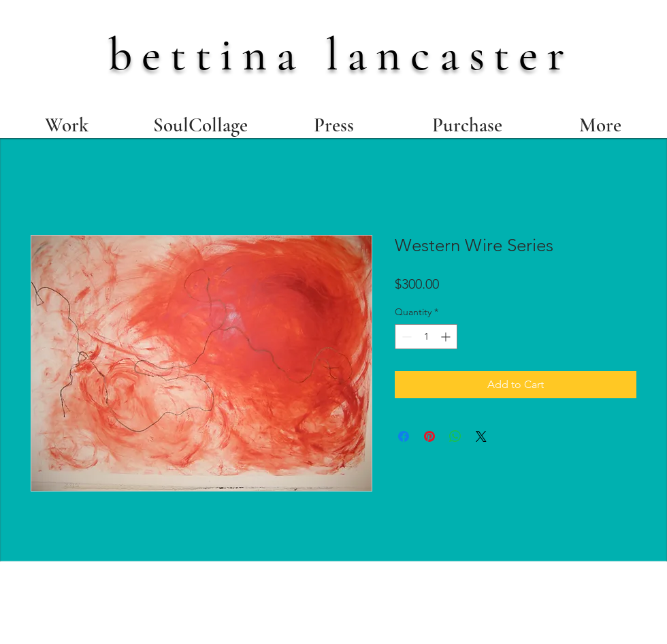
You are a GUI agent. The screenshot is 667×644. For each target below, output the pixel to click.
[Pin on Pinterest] (429, 436)
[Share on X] (481, 436)
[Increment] (447, 337)
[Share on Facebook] (404, 436)
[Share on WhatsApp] (455, 436)
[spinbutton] (426, 337)
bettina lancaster (341, 54)
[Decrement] (405, 337)
